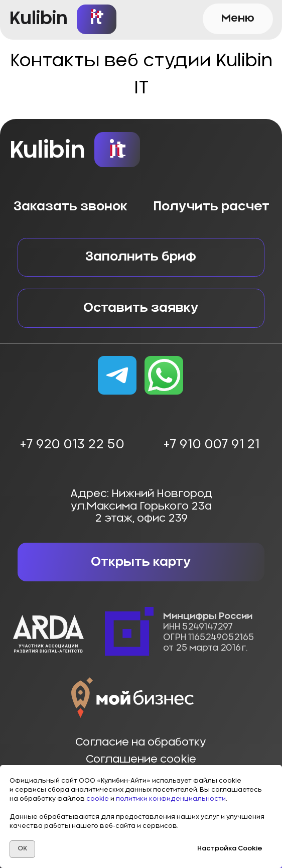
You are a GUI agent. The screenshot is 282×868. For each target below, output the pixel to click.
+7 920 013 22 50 (72, 445)
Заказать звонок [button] (70, 207)
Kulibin (39, 19)
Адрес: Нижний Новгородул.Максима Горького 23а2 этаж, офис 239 (141, 506)
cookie (98, 799)
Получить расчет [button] (211, 207)
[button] (238, 19)
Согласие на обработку (141, 742)
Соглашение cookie (141, 759)
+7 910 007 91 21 (211, 445)
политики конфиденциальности (171, 799)
